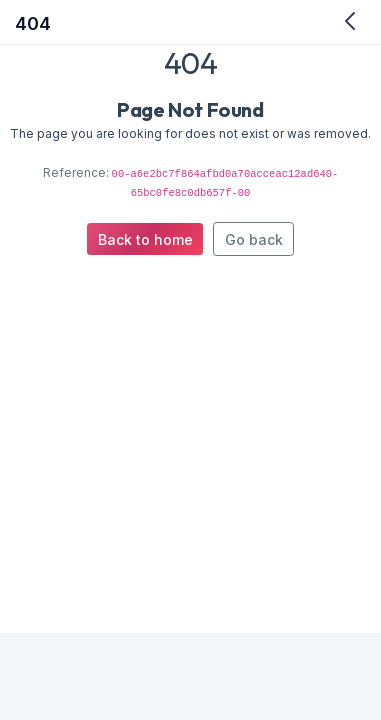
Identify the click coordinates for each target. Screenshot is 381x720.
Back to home (145, 239)
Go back (254, 239)
